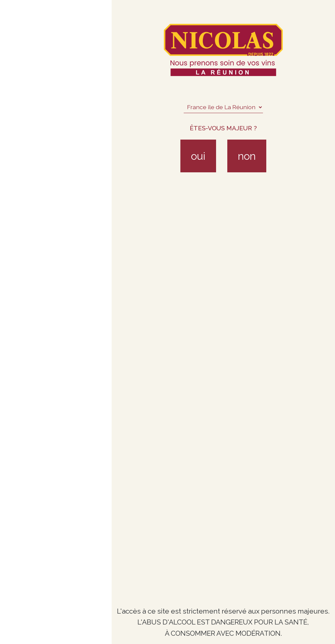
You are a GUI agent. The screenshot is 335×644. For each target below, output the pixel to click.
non (247, 156)
